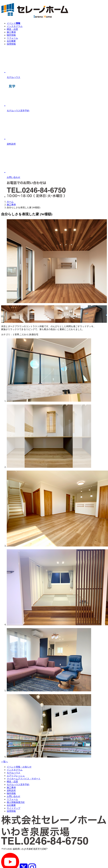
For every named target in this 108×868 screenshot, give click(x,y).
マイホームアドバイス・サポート (24, 779)
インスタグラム (15, 26)
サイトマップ (13, 808)
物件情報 (11, 35)
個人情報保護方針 (16, 802)
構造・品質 (12, 29)
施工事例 (11, 32)
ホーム (10, 202)
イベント (13, 23)
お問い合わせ (13, 796)
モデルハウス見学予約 (18, 785)
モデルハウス (13, 773)
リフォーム (12, 38)
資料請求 (11, 790)
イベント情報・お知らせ (19, 767)
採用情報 (11, 44)
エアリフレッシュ (16, 776)
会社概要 (11, 41)
